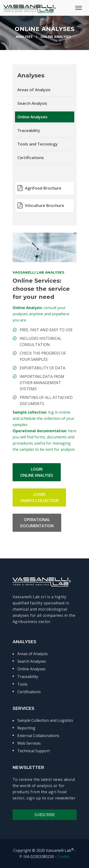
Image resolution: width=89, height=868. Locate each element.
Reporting (26, 728)
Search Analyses (32, 661)
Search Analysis (32, 103)
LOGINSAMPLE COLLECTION (39, 497)
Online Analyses (32, 117)
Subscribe (45, 815)
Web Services (29, 743)
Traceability (29, 130)
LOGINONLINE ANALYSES (37, 472)
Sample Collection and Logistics (45, 720)
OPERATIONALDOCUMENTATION (37, 523)
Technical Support (34, 751)
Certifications (31, 158)
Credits (63, 857)
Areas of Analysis (34, 90)
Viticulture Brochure (41, 205)
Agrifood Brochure (39, 188)
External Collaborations (38, 736)
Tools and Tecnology (37, 144)
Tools (22, 684)
